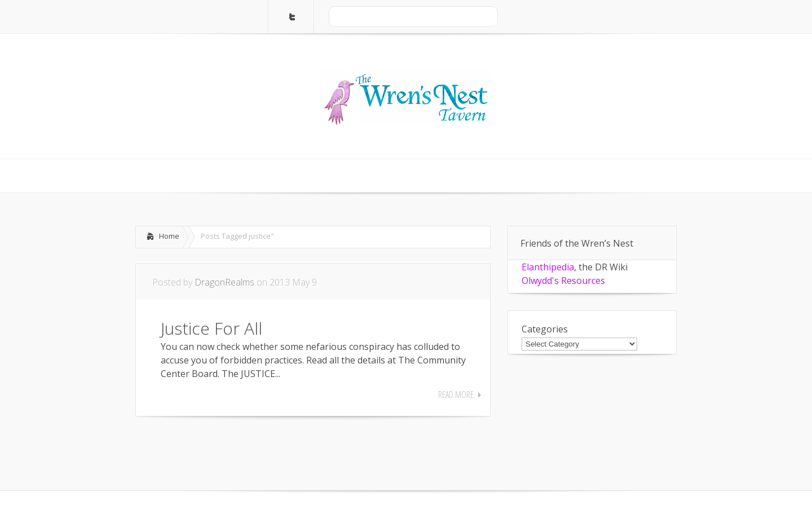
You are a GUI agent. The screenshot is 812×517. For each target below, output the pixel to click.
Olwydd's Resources (563, 281)
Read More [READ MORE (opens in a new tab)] (456, 395)
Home (169, 236)
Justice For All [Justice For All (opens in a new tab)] (211, 328)
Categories (545, 329)
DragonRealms (224, 282)
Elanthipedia (548, 267)
